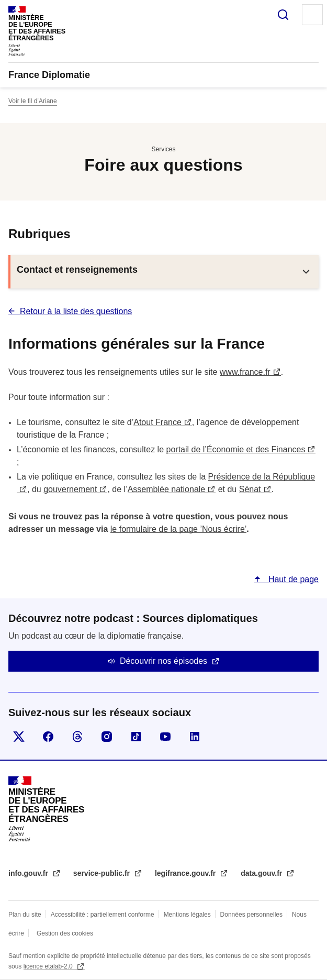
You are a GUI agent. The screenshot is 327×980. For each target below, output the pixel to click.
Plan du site (25, 915)
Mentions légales (187, 915)
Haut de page (292, 579)
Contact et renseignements (77, 270)
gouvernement (70, 489)
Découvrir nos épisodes (163, 661)
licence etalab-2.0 (49, 966)
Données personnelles (251, 915)
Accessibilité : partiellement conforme (103, 915)
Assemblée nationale (167, 489)
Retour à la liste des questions (76, 311)
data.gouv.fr (262, 873)
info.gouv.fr (29, 873)
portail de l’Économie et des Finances (236, 449)
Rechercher (283, 15)
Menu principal (312, 15)
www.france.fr (245, 372)
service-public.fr (103, 873)
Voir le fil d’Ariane (33, 101)
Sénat (250, 489)
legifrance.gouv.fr (186, 873)
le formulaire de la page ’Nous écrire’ (179, 529)
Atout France (157, 422)
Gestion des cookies (65, 933)
